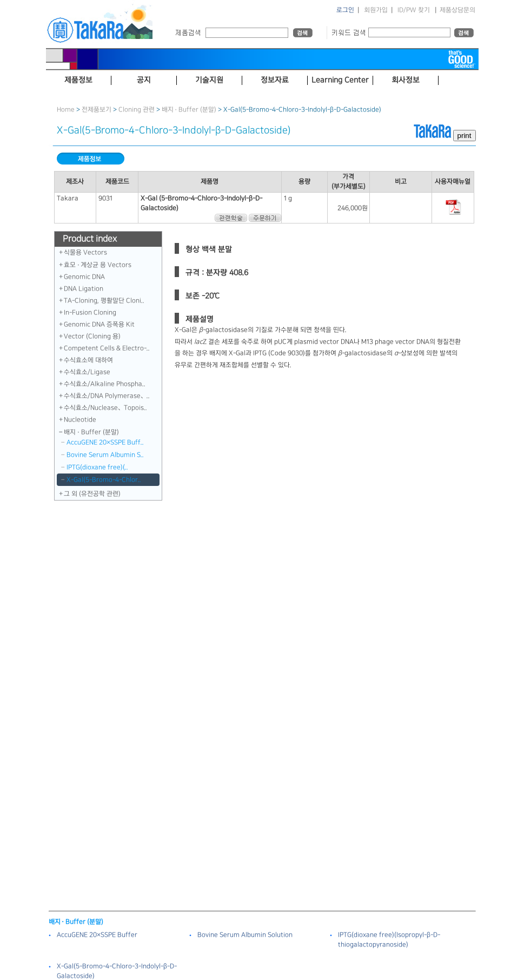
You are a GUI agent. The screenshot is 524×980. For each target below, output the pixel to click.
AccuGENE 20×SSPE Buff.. (105, 442)
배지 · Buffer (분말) (189, 110)
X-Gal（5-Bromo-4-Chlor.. (104, 480)
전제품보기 (97, 110)
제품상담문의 (457, 10)
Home (66, 110)
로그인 (345, 10)
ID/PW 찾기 (414, 10)
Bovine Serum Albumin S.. (105, 455)
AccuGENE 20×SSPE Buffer (97, 935)
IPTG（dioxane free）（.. (97, 467)
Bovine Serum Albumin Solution (245, 935)
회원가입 (376, 10)
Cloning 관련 (137, 110)
